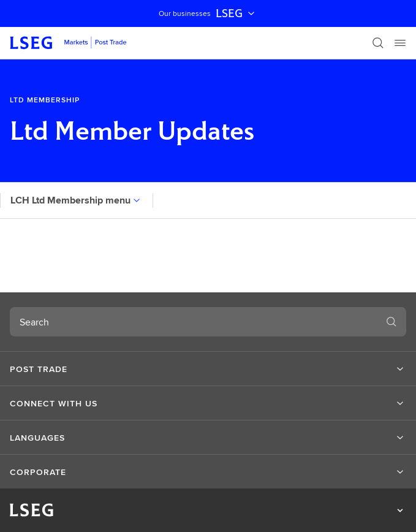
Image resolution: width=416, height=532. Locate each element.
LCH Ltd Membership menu (77, 200)
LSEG (236, 13)
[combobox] (193, 322)
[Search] (378, 43)
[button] (208, 369)
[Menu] (400, 43)
